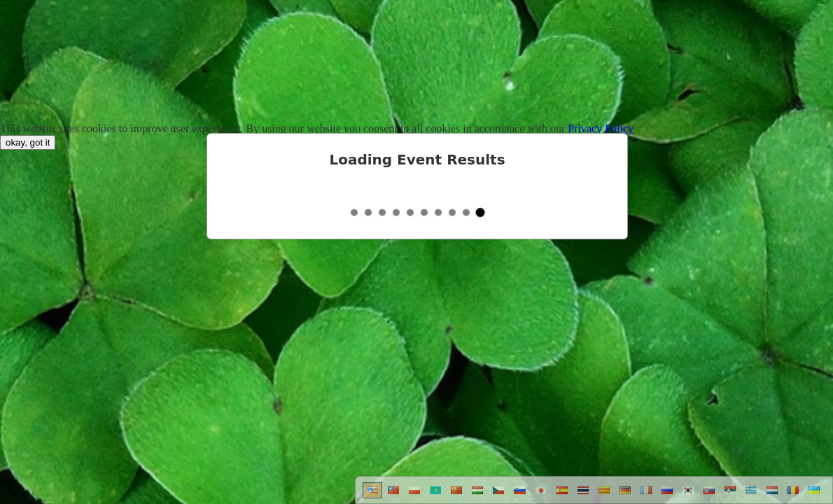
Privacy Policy (601, 128)
